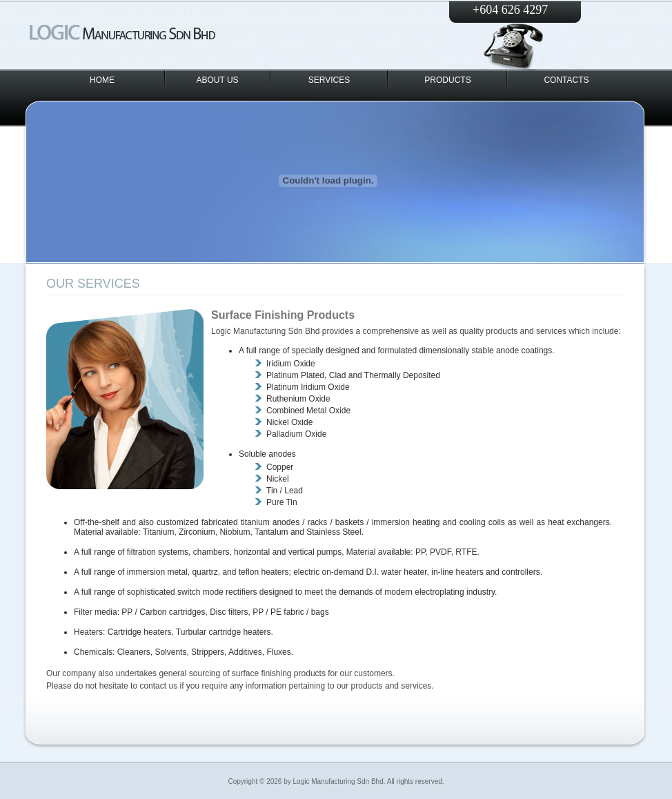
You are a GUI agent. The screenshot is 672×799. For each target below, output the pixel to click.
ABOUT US (217, 80)
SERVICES (329, 80)
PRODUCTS (447, 80)
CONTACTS (566, 80)
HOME (102, 80)
